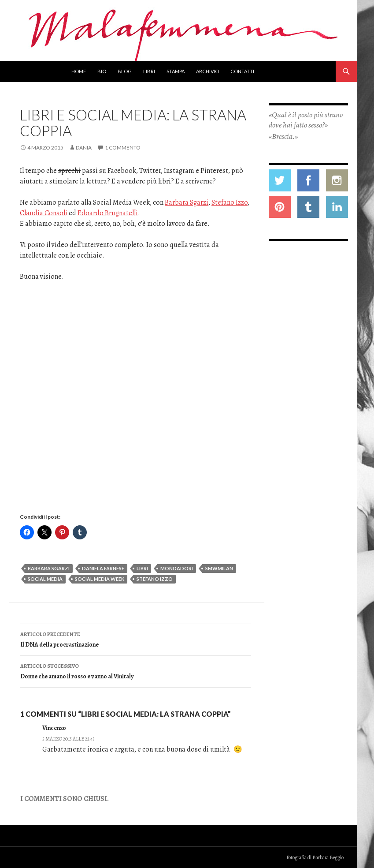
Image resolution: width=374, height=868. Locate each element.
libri (142, 568)
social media (45, 579)
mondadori (177, 568)
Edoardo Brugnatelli (108, 213)
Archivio (207, 71)
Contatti (242, 71)
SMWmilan (219, 568)
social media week (100, 579)
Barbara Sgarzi (187, 202)
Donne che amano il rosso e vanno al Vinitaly (136, 671)
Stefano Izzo (230, 202)
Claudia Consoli (44, 213)
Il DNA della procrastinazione (136, 639)
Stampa (176, 71)
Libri (149, 71)
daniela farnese (103, 568)
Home (79, 71)
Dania (84, 148)
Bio (102, 71)
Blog (125, 71)
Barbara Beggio (328, 857)
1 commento (123, 148)
